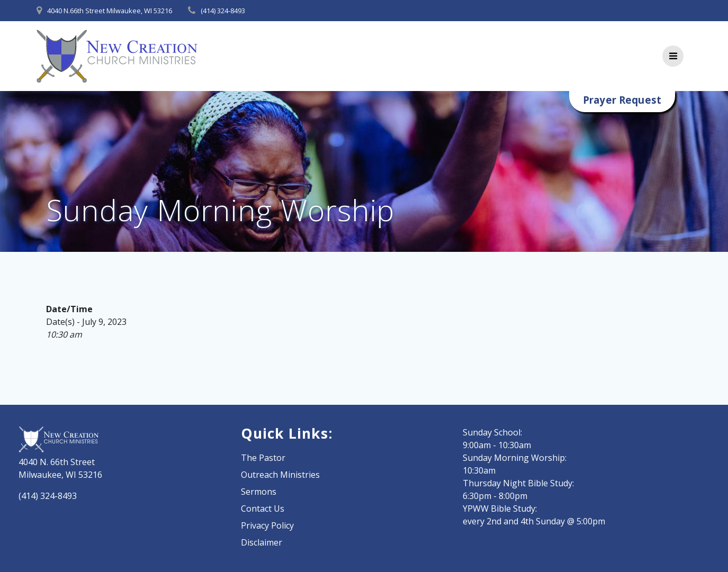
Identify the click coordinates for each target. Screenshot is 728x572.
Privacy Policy (267, 525)
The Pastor (263, 458)
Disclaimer (262, 542)
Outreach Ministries (280, 475)
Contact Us (263, 509)
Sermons (259, 492)
